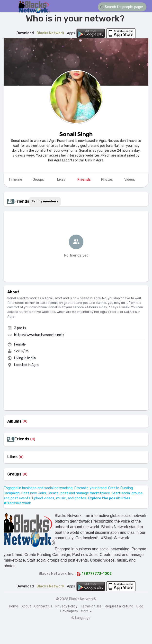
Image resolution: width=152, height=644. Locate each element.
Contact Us (43, 606)
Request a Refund (119, 606)
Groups (14, 474)
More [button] (86, 611)
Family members (45, 201)
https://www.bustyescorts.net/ (39, 335)
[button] (122, 7)
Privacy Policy (67, 606)
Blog (140, 606)
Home (14, 606)
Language (81, 618)
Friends (22, 439)
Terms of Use (91, 606)
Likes (12, 457)
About (26, 606)
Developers (69, 611)
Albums (14, 421)
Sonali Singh (76, 134)
